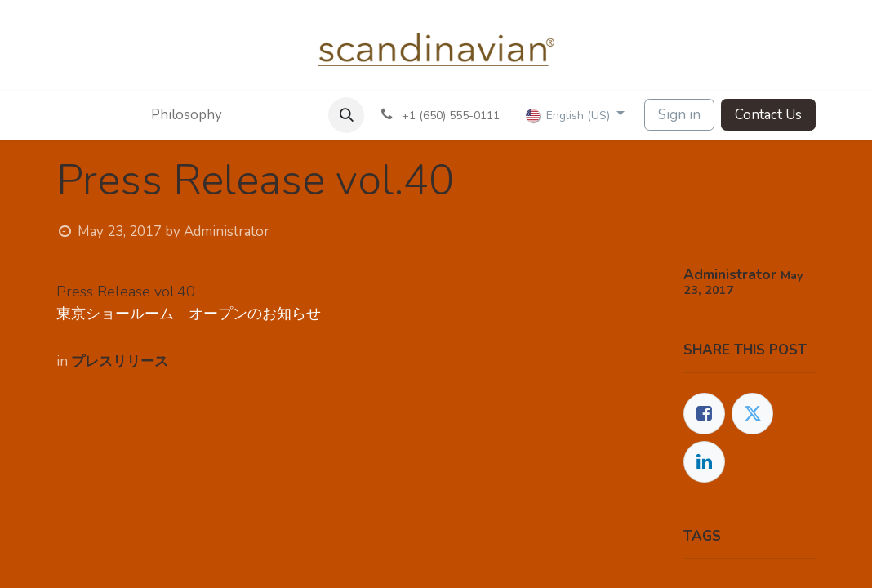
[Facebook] (704, 414)
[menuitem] (169, 115)
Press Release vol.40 (126, 292)
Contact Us (768, 115)
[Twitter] (752, 414)
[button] (346, 115)
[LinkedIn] (704, 462)
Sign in (679, 115)
